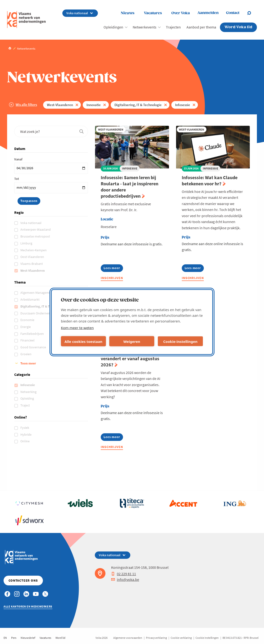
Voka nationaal (31, 223)
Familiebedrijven (32, 334)
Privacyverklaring (156, 638)
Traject (25, 405)
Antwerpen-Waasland (36, 229)
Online (25, 441)
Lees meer (113, 269)
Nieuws (128, 13)
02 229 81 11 (124, 574)
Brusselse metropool (36, 236)
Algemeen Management (37, 293)
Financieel (28, 340)
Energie (26, 327)
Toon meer (28, 363)
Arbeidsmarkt (30, 299)
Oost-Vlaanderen (33, 257)
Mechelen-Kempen (34, 250)
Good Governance (34, 347)
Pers (14, 638)
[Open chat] (252, 13)
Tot (17, 179)
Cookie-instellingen (180, 341)
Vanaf (18, 159)
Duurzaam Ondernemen (38, 313)
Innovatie (94, 105)
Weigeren (132, 341)
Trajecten (173, 27)
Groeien (26, 354)
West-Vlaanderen (60, 105)
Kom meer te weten (77, 328)
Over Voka (181, 13)
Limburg (27, 243)
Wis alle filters (26, 105)
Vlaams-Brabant (32, 264)
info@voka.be (125, 579)
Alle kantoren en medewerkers (28, 606)
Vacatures (153, 13)
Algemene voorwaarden (128, 638)
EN (5, 638)
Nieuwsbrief (28, 638)
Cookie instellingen (207, 638)
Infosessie (183, 105)
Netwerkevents (145, 27)
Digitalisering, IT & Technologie (138, 105)
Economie (28, 320)
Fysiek (25, 428)
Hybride (26, 434)
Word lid (60, 638)
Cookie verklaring (181, 638)
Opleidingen (113, 27)
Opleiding (27, 398)
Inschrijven (112, 278)
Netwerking (29, 392)
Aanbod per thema (201, 27)
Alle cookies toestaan (83, 341)
